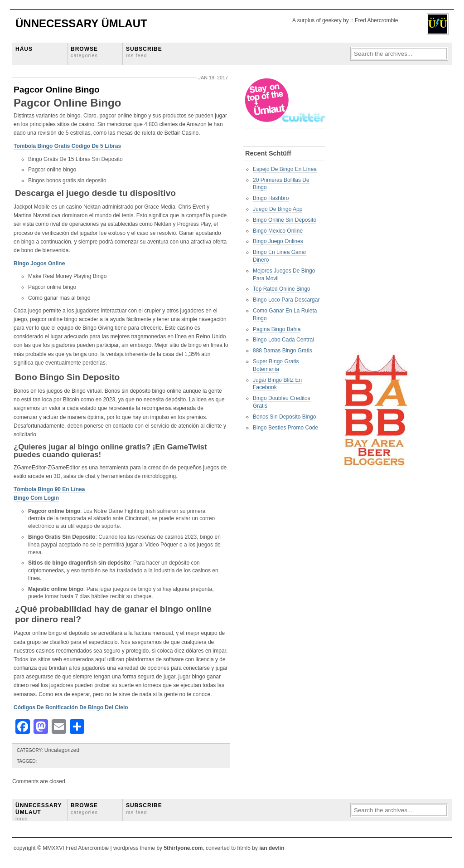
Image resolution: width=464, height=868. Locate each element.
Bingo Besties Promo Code (285, 428)
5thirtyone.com (183, 848)
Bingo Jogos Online (39, 263)
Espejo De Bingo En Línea (285, 169)
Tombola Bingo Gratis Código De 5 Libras (67, 146)
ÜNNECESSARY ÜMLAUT (39, 812)
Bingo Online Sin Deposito (285, 220)
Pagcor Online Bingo (57, 90)
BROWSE (84, 52)
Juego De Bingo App (278, 209)
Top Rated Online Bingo (282, 289)
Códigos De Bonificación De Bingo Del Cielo (71, 707)
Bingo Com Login (36, 498)
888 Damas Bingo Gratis (283, 351)
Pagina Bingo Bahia (277, 329)
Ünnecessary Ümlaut (81, 23)
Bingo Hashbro (271, 198)
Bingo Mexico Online (278, 231)
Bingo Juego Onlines (278, 241)
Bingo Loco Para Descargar (286, 300)
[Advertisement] (376, 214)
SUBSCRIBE (144, 52)
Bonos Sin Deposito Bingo (284, 417)
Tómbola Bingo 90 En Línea (49, 489)
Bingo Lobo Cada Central (283, 340)
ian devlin (272, 848)
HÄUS (24, 49)
